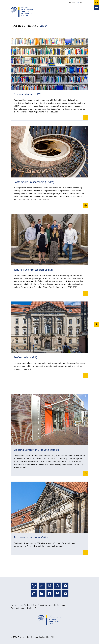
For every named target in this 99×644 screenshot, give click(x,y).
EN (78, 2)
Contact (14, 605)
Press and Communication (22, 608)
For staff (72, 2)
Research (31, 26)
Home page (17, 26)
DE (81, 2)
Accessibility (54, 605)
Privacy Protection (39, 605)
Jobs (63, 605)
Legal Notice (24, 605)
